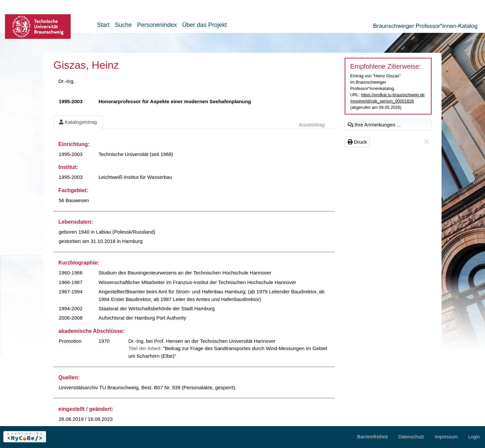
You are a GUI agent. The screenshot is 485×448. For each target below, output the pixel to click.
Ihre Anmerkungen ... (374, 125)
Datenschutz (411, 437)
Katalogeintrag (78, 122)
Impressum (446, 437)
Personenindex (157, 25)
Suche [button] (123, 25)
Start (103, 25)
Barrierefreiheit (373, 437)
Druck (357, 142)
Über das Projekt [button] (204, 25)
